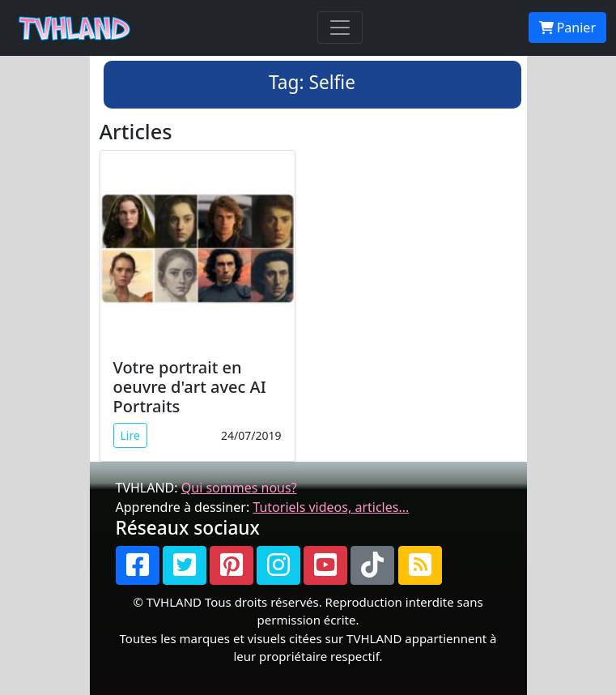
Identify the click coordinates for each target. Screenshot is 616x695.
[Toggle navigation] (340, 28)
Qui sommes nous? (239, 488)
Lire (130, 435)
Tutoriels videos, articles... (331, 507)
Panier (567, 28)
